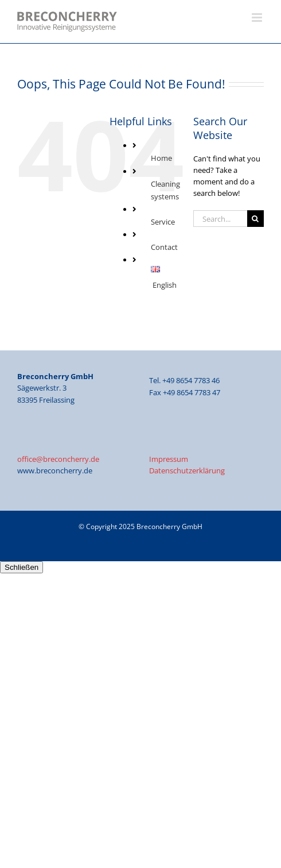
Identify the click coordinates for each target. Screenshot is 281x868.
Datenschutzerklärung (187, 470)
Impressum (169, 459)
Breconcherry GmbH (169, 526)
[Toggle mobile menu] (258, 18)
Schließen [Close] (22, 567)
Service (163, 222)
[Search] (255, 219)
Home (161, 158)
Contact (164, 247)
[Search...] (220, 219)
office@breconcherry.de (58, 459)
